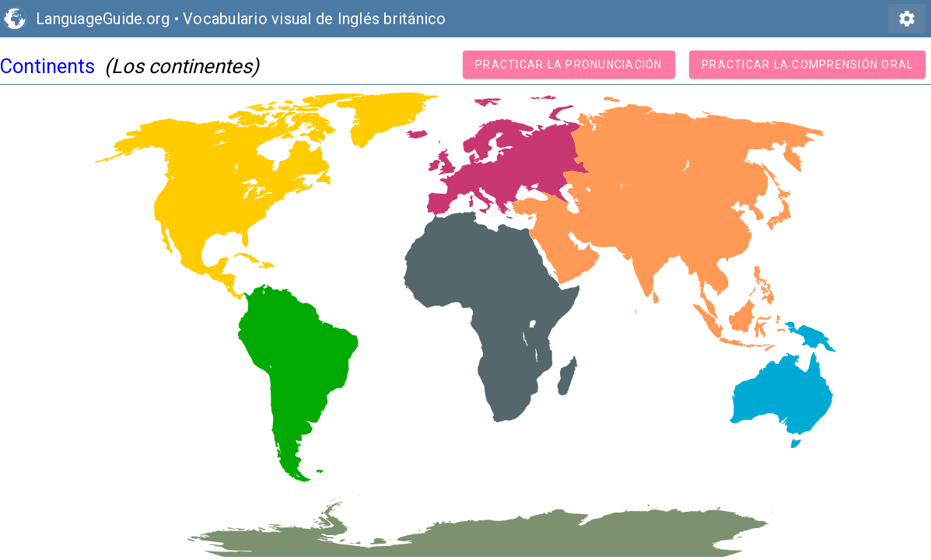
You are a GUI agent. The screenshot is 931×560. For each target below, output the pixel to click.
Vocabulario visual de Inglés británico (315, 19)
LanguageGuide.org (103, 19)
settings (907, 19)
